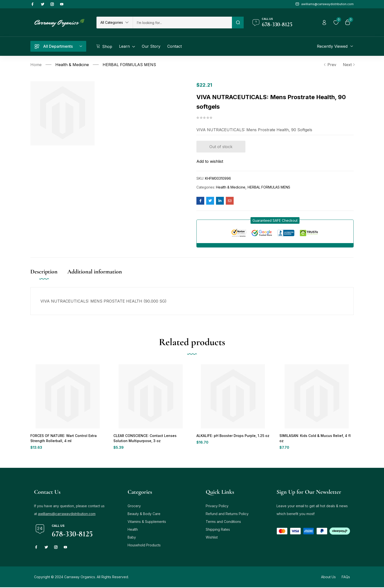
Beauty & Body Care (144, 514)
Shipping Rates (218, 530)
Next (348, 65)
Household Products (144, 546)
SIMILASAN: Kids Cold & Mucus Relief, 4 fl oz (315, 436)
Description (44, 272)
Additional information (95, 272)
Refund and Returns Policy (227, 514)
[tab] (49, 277)
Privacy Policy (217, 507)
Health (133, 530)
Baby (132, 538)
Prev (330, 65)
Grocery (134, 507)
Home (36, 65)
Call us (267, 19)
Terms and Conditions (223, 522)
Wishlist (212, 538)
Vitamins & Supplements (147, 522)
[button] (115, 23)
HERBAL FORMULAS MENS (129, 65)
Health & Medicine (72, 65)
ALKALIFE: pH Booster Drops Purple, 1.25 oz (231, 436)
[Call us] (256, 23)
